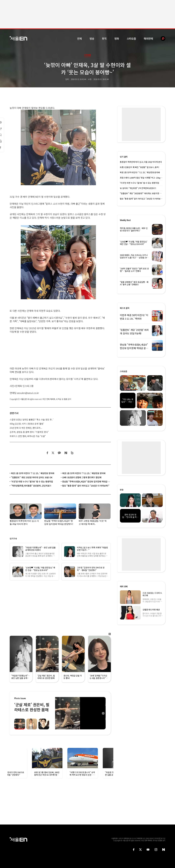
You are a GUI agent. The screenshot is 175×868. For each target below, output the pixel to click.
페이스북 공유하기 (47, 453)
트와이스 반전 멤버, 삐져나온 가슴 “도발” (28, 436)
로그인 (163, 838)
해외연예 (148, 39)
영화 (117, 39)
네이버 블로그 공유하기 (66, 453)
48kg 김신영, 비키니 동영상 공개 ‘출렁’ (27, 424)
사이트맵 (157, 838)
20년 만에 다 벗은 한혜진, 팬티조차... (26, 428)
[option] (80, 713)
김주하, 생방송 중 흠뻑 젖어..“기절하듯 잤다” (29, 432)
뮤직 (104, 39)
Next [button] (103, 713)
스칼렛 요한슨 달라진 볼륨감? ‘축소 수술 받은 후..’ (31, 420)
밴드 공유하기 (72, 453)
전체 (79, 39)
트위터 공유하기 (53, 453)
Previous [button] (58, 713)
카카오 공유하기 (59, 453)
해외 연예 (124, 586)
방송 (92, 39)
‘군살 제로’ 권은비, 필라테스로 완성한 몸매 (32, 707)
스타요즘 (131, 39)
